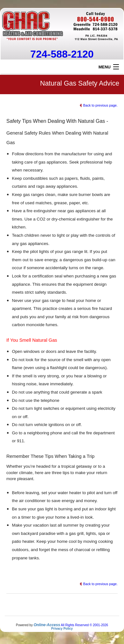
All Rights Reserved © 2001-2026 (84, 625)
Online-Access (47, 625)
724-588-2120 (62, 54)
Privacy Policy (62, 629)
